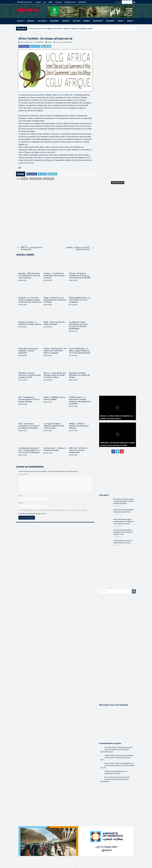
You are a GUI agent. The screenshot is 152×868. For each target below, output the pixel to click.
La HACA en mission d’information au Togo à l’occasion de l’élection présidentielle (78, 325)
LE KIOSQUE (82, 2)
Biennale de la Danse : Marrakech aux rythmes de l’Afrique (79, 375)
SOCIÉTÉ (65, 21)
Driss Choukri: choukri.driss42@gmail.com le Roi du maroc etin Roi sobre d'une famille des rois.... (117, 766)
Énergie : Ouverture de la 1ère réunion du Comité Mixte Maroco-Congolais (55, 351)
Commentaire (24, 474)
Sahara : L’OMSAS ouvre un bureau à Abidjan (54, 398)
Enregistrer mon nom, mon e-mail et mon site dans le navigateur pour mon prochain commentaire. (54, 510)
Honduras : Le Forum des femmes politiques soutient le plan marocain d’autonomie (30, 300)
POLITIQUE (42, 21)
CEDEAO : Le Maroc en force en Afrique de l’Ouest (77, 248)
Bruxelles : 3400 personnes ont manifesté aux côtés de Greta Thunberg (29, 276)
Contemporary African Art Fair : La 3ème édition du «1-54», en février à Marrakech (30, 450)
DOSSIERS (110, 21)
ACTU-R (20, 21)
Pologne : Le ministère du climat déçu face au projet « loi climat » (55, 276)
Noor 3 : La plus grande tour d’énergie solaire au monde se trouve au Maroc (55, 375)
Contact (38, 2)
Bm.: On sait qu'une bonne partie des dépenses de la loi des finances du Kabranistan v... (115, 779)
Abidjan (25, 179)
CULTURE (76, 21)
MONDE (87, 21)
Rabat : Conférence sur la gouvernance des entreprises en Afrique (55, 300)
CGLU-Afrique (49, 179)
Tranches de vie (70, 2)
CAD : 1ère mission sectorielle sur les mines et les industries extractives (29, 426)
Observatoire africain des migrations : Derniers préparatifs (28, 351)
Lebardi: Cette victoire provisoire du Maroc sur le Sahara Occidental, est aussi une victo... (117, 758)
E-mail (21, 503)
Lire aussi (59, 2)
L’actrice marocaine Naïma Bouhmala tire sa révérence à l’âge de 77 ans (123, 532)
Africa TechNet (36, 179)
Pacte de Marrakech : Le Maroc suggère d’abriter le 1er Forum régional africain (80, 351)
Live (45, 2)
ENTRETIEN (98, 21)
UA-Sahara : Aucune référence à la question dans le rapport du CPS (30, 375)
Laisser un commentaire (64, 42)
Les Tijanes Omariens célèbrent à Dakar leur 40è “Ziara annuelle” (54, 426)
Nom (21, 495)
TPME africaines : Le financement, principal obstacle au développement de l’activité (80, 400)
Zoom (50, 42)
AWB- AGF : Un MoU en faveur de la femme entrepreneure (78, 450)
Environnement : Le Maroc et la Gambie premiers (55, 449)
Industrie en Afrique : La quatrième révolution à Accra (30, 323)
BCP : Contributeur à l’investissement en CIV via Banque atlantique (29, 399)
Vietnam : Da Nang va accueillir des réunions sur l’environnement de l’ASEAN (80, 276)
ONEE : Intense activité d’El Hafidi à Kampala (54, 323)
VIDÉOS (130, 21)
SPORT (120, 21)
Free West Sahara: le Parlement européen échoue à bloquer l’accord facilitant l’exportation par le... (116, 750)
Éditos (51, 2)
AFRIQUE (30, 21)
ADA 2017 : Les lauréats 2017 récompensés (33, 248)
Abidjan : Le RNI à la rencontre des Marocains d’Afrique (79, 426)
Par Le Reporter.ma (26, 42)
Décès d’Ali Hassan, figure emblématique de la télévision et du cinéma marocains (124, 522)
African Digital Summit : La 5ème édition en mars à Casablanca (79, 300)
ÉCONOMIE (54, 21)
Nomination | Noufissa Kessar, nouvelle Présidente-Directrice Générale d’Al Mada (124, 501)
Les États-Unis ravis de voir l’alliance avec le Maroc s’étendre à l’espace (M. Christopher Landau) (60, 29)
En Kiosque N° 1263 (118, 183)
